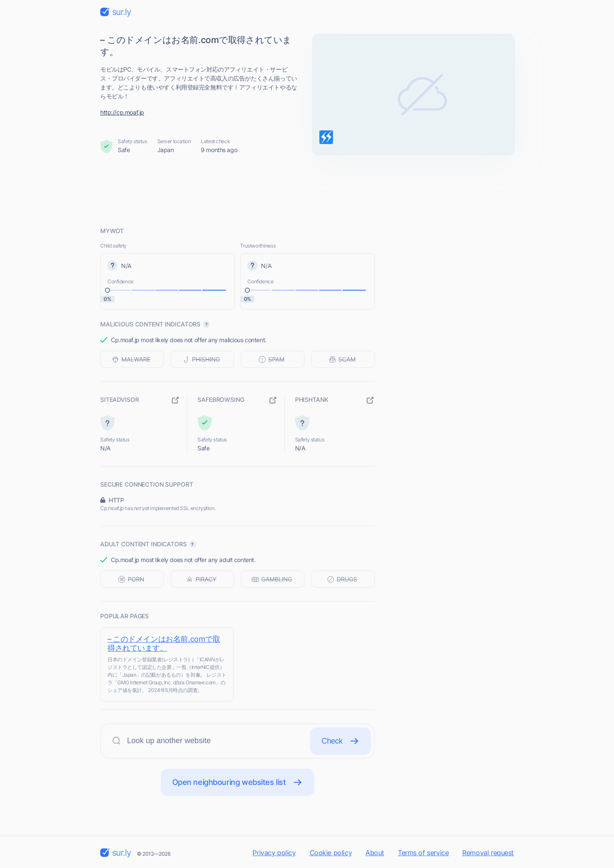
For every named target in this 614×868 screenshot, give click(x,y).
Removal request (488, 853)
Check (340, 741)
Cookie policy (331, 853)
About (375, 853)
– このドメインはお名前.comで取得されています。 (164, 643)
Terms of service (423, 853)
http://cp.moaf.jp (122, 112)
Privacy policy (274, 853)
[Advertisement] (307, 190)
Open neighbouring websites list (238, 782)
